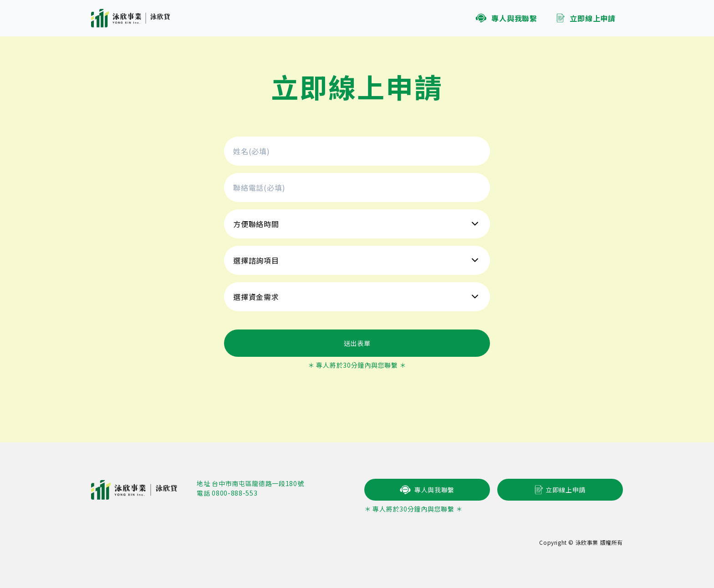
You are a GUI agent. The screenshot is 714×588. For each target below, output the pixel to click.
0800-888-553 (235, 493)
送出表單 (357, 343)
